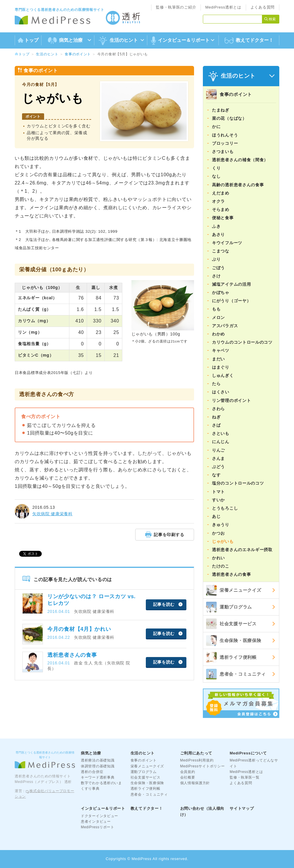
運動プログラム (229, 607)
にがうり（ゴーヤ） (231, 301)
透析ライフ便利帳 (231, 657)
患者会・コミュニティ (236, 674)
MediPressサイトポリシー (203, 766)
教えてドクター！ (249, 41)
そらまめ (221, 209)
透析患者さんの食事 (231, 574)
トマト (218, 492)
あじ (216, 516)
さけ (216, 276)
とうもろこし (225, 508)
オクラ (218, 201)
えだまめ (221, 193)
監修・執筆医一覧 (245, 777)
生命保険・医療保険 (234, 641)
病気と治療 (91, 753)
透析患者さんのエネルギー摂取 (242, 550)
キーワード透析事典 (98, 777)
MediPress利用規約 (197, 760)
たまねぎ (221, 110)
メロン (218, 317)
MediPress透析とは (223, 7)
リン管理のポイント (231, 400)
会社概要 (188, 777)
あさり (218, 235)
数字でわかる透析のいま (101, 783)
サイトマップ (242, 808)
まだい (218, 359)
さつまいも (223, 152)
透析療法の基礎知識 (98, 760)
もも (216, 309)
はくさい (221, 392)
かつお (218, 533)
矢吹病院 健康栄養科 (52, 514)
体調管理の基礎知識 (98, 766)
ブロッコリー (225, 143)
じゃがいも (223, 541)
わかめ (218, 334)
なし (216, 176)
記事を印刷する (165, 534)
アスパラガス (225, 326)
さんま (218, 458)
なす (216, 475)
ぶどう (218, 467)
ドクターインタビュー (100, 816)
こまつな (221, 251)
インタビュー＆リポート (103, 808)
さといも (221, 433)
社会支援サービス (231, 624)
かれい (218, 558)
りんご (218, 450)
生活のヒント (47, 54)
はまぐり (221, 367)
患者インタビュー (96, 822)
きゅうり (221, 525)
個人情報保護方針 (195, 783)
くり (216, 168)
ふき (216, 226)
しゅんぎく (223, 375)
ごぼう (218, 268)
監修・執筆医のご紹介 (176, 7)
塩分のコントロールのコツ (238, 483)
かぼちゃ (221, 292)
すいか (218, 500)
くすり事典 (90, 789)
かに (216, 127)
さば (216, 425)
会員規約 (188, 772)
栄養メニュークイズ (234, 590)
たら (216, 384)
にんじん (221, 442)
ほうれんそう (225, 135)
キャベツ (221, 350)
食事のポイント (78, 54)
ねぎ (216, 417)
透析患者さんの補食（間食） (240, 160)
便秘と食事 (223, 218)
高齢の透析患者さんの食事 (238, 185)
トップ (28, 40)
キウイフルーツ (227, 243)
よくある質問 (263, 7)
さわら (218, 409)
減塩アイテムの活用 (231, 284)
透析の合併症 (92, 772)
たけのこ (221, 566)
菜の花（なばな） (229, 118)
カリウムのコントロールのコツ (242, 342)
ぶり (216, 259)
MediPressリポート (98, 827)
